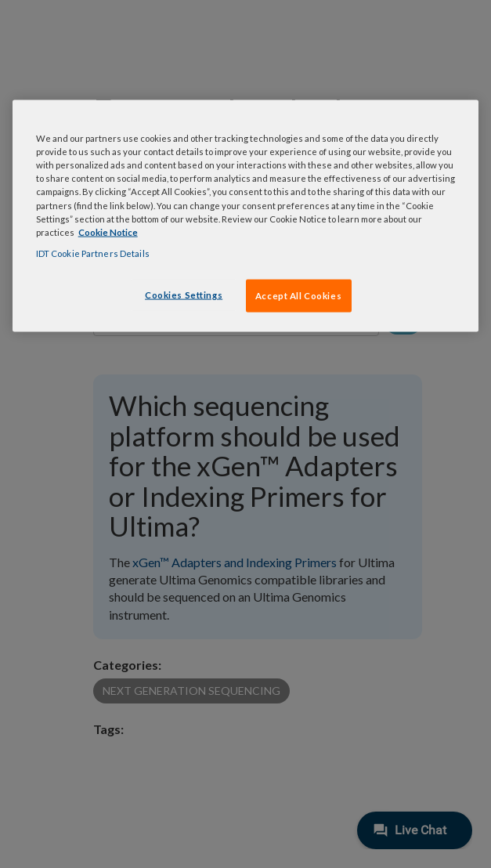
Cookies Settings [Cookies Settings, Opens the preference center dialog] (184, 294)
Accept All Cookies (298, 295)
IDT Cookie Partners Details (93, 253)
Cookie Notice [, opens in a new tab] (108, 231)
